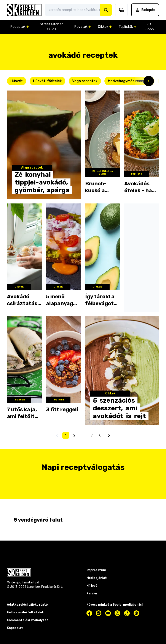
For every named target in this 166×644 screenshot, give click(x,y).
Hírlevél (92, 586)
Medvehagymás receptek (129, 81)
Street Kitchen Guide (52, 27)
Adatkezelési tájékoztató (27, 605)
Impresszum (96, 570)
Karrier (92, 593)
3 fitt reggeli (62, 410)
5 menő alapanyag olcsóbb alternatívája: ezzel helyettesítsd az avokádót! (63, 300)
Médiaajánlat (97, 578)
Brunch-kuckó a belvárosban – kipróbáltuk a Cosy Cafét (102, 187)
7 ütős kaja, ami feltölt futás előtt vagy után (22, 413)
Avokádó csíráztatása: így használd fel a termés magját (24, 300)
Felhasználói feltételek (25, 612)
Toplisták (128, 27)
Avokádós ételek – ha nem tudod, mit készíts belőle (139, 187)
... (83, 435)
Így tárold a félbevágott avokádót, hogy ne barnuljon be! (102, 300)
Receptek (20, 27)
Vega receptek (85, 81)
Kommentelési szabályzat (28, 620)
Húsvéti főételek (47, 81)
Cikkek (105, 27)
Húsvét (17, 81)
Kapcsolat (15, 628)
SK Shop (150, 27)
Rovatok (83, 27)
